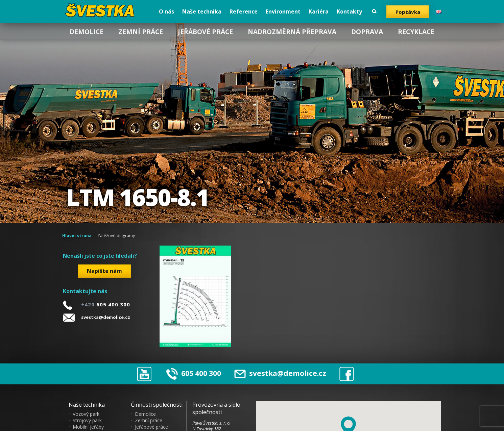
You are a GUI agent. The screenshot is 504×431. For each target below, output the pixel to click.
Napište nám (104, 271)
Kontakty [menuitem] (349, 11)
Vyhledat (374, 11)
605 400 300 (201, 373)
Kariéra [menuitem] (319, 11)
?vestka (101, 10)
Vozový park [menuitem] (86, 414)
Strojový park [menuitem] (87, 421)
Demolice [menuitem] (87, 32)
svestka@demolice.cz (106, 317)
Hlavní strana (77, 236)
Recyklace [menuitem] (416, 32)
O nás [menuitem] (166, 11)
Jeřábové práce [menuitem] (205, 32)
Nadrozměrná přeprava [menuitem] (292, 32)
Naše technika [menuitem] (202, 11)
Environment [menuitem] (283, 11)
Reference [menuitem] (244, 11)
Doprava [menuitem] (367, 32)
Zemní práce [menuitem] (141, 32)
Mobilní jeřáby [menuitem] (88, 427)
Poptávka (408, 12)
